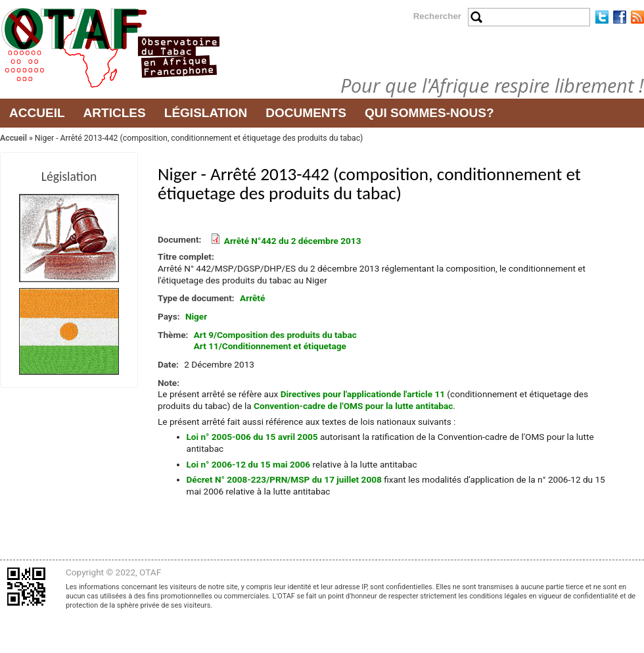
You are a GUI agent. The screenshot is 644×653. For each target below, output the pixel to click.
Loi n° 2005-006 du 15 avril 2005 (252, 437)
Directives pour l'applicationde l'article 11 (363, 394)
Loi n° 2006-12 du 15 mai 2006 (249, 464)
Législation (206, 113)
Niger (196, 316)
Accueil (37, 113)
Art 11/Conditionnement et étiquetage (270, 346)
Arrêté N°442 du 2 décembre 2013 (293, 241)
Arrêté (252, 298)
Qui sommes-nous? (429, 113)
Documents (306, 113)
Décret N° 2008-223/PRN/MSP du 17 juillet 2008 (284, 479)
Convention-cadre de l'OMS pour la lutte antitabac (353, 406)
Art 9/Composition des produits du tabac (275, 335)
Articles (115, 113)
